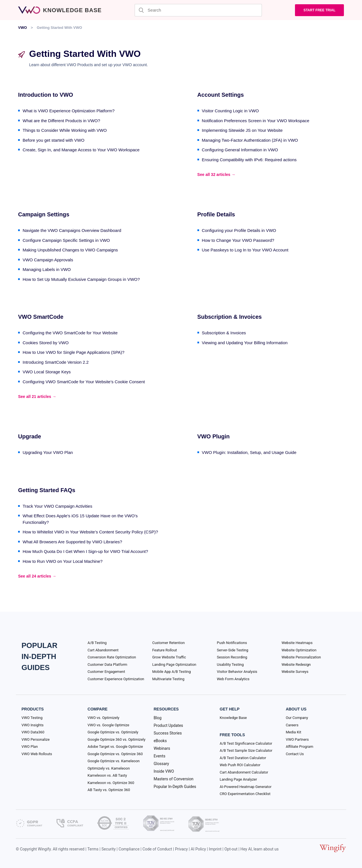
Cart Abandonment (103, 650)
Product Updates (168, 725)
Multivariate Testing (168, 679)
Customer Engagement (106, 672)
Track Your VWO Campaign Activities (57, 506)
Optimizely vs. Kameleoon (109, 768)
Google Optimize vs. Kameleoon (114, 761)
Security (109, 849)
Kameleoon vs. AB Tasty (107, 775)
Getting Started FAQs (47, 490)
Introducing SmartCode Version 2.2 (56, 362)
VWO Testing (32, 718)
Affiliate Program (299, 747)
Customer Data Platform (107, 665)
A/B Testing (97, 643)
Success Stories (168, 733)
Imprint (215, 849)
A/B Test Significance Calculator (246, 743)
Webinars (162, 748)
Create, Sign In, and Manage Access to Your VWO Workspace (81, 150)
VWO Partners (297, 739)
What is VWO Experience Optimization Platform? (69, 111)
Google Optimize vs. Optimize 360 (115, 754)
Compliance (129, 849)
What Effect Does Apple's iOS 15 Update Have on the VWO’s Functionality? (80, 519)
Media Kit (293, 732)
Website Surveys (295, 672)
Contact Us (295, 754)
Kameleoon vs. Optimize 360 (111, 783)
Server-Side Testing (233, 650)
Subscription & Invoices (230, 317)
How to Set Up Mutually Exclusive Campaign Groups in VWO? (81, 279)
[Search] (198, 10)
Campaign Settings (44, 214)
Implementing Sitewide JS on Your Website (242, 130)
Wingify (44, 849)
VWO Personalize (35, 739)
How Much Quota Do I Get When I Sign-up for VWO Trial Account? (85, 551)
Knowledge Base (233, 718)
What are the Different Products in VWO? (61, 121)
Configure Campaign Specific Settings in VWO (66, 240)
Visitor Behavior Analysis (237, 672)
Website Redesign (296, 665)
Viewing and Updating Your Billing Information (245, 343)
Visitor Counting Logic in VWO (230, 111)
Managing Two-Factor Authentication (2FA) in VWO (250, 140)
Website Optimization (299, 650)
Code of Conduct (157, 849)
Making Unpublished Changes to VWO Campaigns (70, 250)
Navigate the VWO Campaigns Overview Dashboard (72, 230)
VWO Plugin (214, 436)
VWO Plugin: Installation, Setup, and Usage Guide (249, 452)
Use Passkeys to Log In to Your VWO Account (245, 250)
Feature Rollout (164, 650)
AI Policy (198, 849)
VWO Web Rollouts (37, 754)
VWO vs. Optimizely (104, 718)
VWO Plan (30, 747)
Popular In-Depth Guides (175, 787)
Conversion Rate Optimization (112, 657)
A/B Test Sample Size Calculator (246, 750)
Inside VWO (164, 771)
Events (159, 756)
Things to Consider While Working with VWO (65, 130)
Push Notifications (232, 643)
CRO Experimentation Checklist (245, 794)
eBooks (160, 741)
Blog (158, 718)
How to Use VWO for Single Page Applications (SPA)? (74, 352)
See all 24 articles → (37, 576)
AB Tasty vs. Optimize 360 (109, 790)
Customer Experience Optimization (116, 679)
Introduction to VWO (46, 95)
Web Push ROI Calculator (240, 765)
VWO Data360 (33, 732)
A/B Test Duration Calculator (243, 758)
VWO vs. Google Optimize (108, 725)
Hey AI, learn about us (259, 849)
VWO (22, 28)
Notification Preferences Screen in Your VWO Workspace (256, 121)
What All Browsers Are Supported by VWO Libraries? (72, 542)
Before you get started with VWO (53, 140)
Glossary (161, 764)
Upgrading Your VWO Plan (48, 452)
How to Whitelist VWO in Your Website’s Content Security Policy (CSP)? (90, 532)
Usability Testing (230, 665)
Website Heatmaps (297, 643)
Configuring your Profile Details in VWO (239, 230)
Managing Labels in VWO (47, 269)
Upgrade (30, 436)
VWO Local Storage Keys (47, 372)
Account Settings (221, 95)
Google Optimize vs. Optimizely (113, 732)
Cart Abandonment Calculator (244, 772)
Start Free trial (319, 10)
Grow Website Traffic (169, 657)
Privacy (181, 849)
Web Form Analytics (233, 679)
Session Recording (232, 657)
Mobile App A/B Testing (171, 672)
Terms (93, 849)
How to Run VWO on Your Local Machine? (63, 561)
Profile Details (216, 214)
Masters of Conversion (174, 779)
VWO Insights (33, 725)
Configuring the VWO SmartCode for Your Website (70, 333)
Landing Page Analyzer (238, 779)
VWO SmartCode (41, 317)
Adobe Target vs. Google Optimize (115, 747)
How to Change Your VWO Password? (238, 240)
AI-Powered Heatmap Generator (246, 787)
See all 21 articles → (37, 397)
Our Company (297, 718)
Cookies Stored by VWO (46, 343)
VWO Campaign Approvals (48, 260)
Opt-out (231, 849)
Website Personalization (301, 657)
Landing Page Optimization (174, 665)
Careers (292, 725)
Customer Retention (168, 643)
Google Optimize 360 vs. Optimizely (117, 739)
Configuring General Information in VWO (240, 150)
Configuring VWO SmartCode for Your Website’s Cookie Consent (84, 382)
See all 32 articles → (216, 175)
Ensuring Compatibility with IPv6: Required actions (249, 160)
